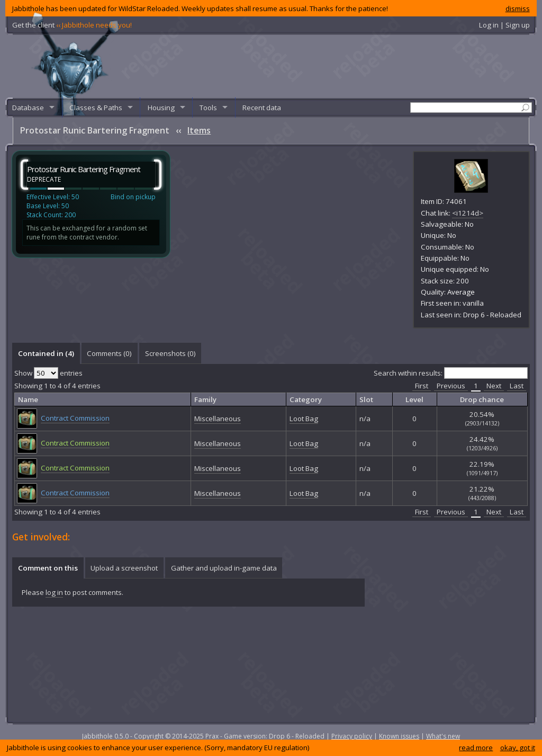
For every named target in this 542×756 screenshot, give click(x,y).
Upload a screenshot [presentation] (124, 568)
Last (517, 386)
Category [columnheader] (306, 399)
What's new (443, 736)
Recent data (262, 108)
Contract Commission (75, 418)
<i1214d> (468, 213)
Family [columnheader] (205, 399)
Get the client (72, 25)
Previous (451, 386)
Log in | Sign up (504, 25)
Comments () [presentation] (109, 353)
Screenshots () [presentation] (170, 353)
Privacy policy (352, 736)
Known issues (399, 736)
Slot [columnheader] (366, 399)
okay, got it (518, 748)
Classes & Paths (96, 108)
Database (28, 108)
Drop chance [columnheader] (482, 399)
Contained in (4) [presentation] (46, 353)
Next (494, 386)
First (422, 386)
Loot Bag (304, 419)
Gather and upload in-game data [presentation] (224, 568)
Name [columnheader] (28, 399)
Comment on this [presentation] (48, 568)
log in (54, 592)
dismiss (518, 8)
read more (476, 748)
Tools (208, 108)
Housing (161, 108)
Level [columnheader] (414, 399)
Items (199, 130)
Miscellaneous (218, 419)
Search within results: (451, 373)
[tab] (46, 353)
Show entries (48, 373)
